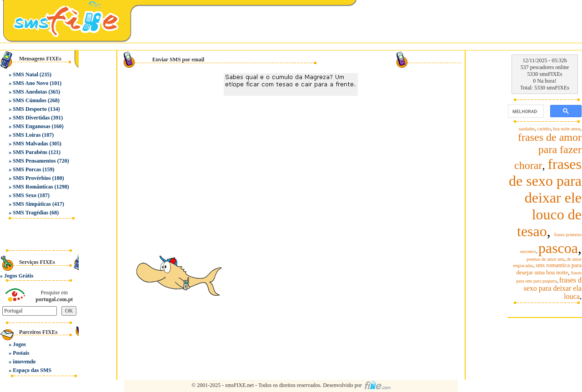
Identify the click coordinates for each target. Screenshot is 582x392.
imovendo (24, 362)
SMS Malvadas (30, 144)
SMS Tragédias (30, 213)
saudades (527, 129)
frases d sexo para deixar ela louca (553, 288)
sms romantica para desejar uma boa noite (549, 269)
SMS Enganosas (31, 126)
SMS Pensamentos (34, 161)
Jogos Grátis (19, 276)
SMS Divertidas (31, 118)
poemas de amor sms (546, 259)
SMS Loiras (27, 135)
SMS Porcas (27, 169)
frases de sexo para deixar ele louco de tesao (545, 198)
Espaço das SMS (32, 370)
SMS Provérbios (32, 178)
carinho (544, 129)
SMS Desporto (30, 109)
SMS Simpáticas (32, 204)
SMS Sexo (25, 195)
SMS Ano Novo (30, 83)
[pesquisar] (525, 111)
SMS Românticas (33, 187)
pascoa (558, 248)
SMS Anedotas (30, 92)
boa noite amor (567, 129)
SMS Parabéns (30, 152)
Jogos (19, 344)
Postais (21, 353)
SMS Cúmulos (30, 100)
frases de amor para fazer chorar (548, 151)
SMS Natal (25, 74)
